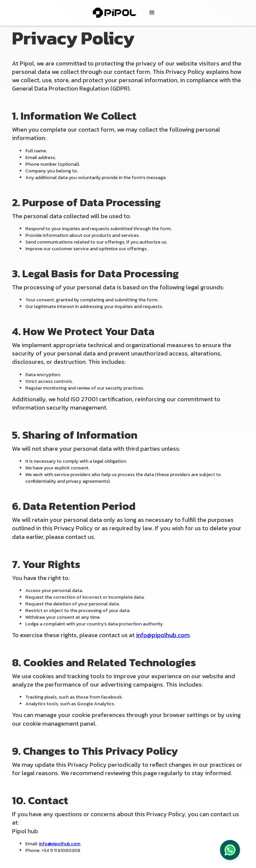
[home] (118, 13)
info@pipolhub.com (163, 635)
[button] (152, 13)
